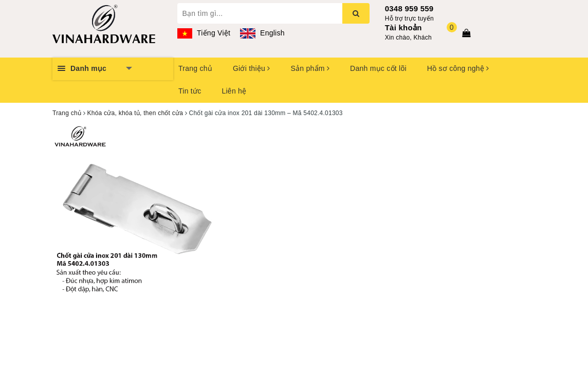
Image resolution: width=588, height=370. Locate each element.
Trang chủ (195, 68)
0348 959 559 (409, 8)
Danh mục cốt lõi (378, 68)
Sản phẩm (310, 68)
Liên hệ (234, 91)
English (262, 33)
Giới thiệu (251, 68)
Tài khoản (403, 27)
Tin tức (190, 91)
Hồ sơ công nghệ (458, 68)
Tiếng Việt (204, 33)
